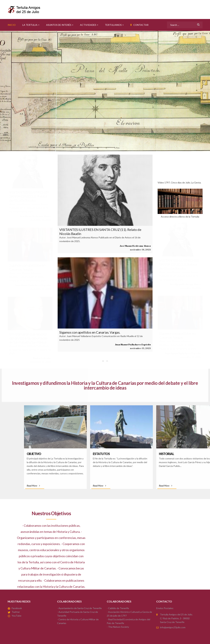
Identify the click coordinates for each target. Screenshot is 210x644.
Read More (132, 486)
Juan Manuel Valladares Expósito (33, 285)
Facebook (17, 608)
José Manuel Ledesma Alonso (35, 216)
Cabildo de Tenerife (119, 608)
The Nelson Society (119, 627)
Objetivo (133, 454)
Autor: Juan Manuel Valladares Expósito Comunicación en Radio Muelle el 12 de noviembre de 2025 (28, 277)
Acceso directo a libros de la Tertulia (180, 203)
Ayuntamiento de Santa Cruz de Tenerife (80, 608)
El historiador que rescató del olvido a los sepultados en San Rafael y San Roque (28, 338)
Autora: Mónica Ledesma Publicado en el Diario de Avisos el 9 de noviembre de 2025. (30, 350)
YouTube (17, 616)
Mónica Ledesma (42, 358)
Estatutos (200, 454)
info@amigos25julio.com (173, 627)
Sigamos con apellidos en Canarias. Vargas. (27, 267)
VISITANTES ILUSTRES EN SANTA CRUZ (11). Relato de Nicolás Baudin (29, 196)
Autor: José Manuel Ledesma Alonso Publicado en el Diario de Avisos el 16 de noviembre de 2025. (29, 208)
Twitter (16, 612)
